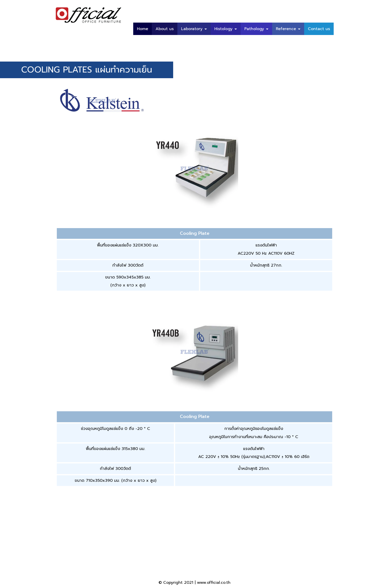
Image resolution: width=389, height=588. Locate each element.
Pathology (256, 29)
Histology (226, 29)
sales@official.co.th (287, 559)
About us (165, 29)
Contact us (319, 29)
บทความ (323, 41)
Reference (288, 29)
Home (143, 29)
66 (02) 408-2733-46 (156, 559)
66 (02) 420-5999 (113, 559)
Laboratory (194, 29)
